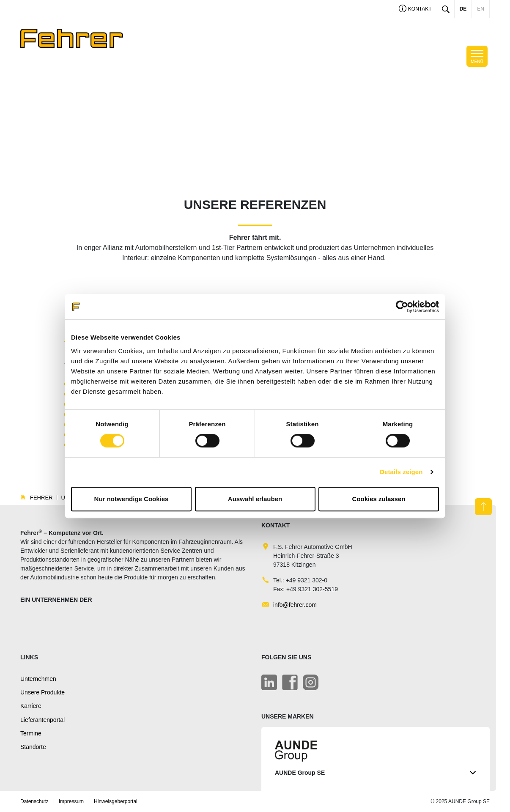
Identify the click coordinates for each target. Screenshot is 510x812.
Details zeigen (401, 472)
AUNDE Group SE (376, 773)
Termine (31, 733)
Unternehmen (38, 679)
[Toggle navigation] (477, 56)
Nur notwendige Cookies (132, 499)
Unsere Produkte (42, 692)
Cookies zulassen (379, 499)
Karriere (31, 706)
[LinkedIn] (269, 682)
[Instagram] (311, 682)
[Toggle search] (446, 9)
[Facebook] (290, 682)
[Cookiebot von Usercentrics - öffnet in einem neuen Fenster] (402, 307)
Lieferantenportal (42, 720)
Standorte (33, 747)
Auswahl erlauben (255, 499)
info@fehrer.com (295, 605)
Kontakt (415, 10)
